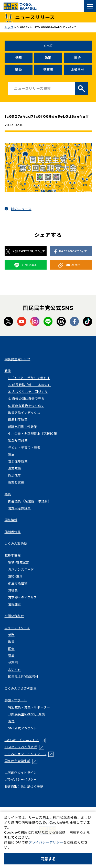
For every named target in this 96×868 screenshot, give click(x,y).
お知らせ (78, 70)
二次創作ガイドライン (21, 773)
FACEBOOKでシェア (70, 252)
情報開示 (15, 604)
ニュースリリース (17, 628)
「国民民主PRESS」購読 (27, 714)
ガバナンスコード (21, 569)
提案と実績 (16, 482)
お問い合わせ (14, 616)
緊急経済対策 (18, 441)
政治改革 (15, 475)
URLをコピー (70, 265)
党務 (18, 58)
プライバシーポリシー (21, 780)
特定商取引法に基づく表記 (24, 787)
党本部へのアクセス (23, 597)
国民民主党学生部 (18, 761)
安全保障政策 (18, 461)
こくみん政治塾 (16, 544)
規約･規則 (15, 576)
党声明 (48, 70)
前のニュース (21, 209)
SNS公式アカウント (23, 728)
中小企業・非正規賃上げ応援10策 (33, 434)
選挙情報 (11, 520)
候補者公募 (13, 532)
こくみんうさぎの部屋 (21, 688)
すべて (48, 46)
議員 (8, 494)
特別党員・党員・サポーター (29, 707)
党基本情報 (13, 555)
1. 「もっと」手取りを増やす (29, 378)
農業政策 (15, 468)
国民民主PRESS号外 (23, 677)
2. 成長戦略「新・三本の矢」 (30, 385)
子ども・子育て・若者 (24, 448)
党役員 (13, 590)
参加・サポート (16, 700)
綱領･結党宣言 (19, 562)
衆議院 (30, 501)
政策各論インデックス (24, 413)
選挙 (18, 70)
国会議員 (15, 501)
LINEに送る (25, 265)
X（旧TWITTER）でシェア (25, 251)
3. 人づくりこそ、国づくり (28, 392)
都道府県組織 (18, 583)
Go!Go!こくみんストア (22, 740)
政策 (48, 58)
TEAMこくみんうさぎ (21, 747)
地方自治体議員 (19, 508)
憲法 (11, 455)
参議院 (43, 501)
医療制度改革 (18, 420)
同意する (48, 859)
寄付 (11, 721)
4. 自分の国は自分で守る (26, 399)
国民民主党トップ (18, 359)
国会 (77, 58)
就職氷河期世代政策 (23, 427)
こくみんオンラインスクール (26, 754)
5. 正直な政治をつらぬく (26, 406)
